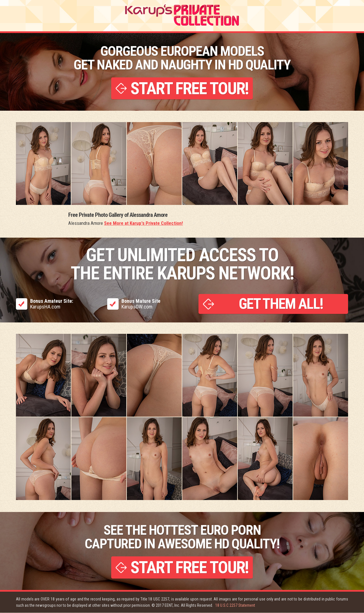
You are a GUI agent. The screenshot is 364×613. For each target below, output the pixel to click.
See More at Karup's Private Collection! (143, 223)
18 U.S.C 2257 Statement (235, 606)
